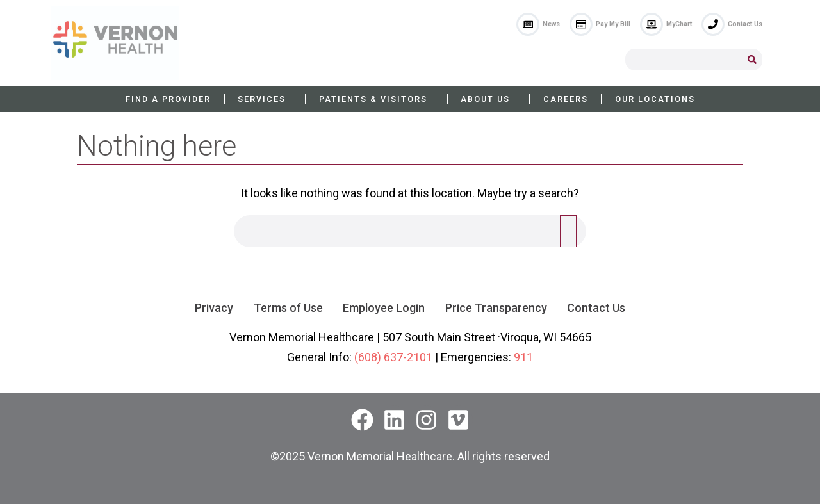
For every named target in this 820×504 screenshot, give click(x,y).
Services (265, 99)
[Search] (752, 60)
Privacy (213, 308)
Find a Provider (168, 99)
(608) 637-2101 (393, 357)
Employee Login (384, 308)
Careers (566, 99)
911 (523, 357)
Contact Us (597, 308)
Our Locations (655, 99)
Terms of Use (288, 308)
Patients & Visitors (376, 99)
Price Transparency (496, 308)
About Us (488, 99)
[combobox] (684, 60)
